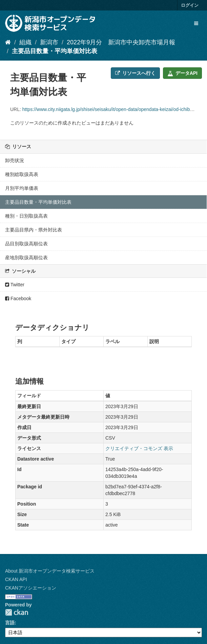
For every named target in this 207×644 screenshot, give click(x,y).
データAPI (182, 73)
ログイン (190, 5)
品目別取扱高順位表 (26, 244)
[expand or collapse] (196, 23)
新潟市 (49, 42)
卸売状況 (15, 160)
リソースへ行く (135, 73)
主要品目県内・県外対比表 (34, 230)
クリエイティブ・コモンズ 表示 (139, 448)
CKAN (17, 612)
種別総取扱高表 (22, 174)
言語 (10, 623)
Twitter (15, 285)
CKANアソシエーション (31, 588)
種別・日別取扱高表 (26, 216)
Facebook (18, 298)
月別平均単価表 (22, 188)
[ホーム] (8, 42)
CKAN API (16, 579)
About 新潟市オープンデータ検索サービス (50, 571)
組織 (25, 42)
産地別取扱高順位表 (26, 258)
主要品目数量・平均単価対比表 (55, 51)
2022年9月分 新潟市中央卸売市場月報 (121, 42)
